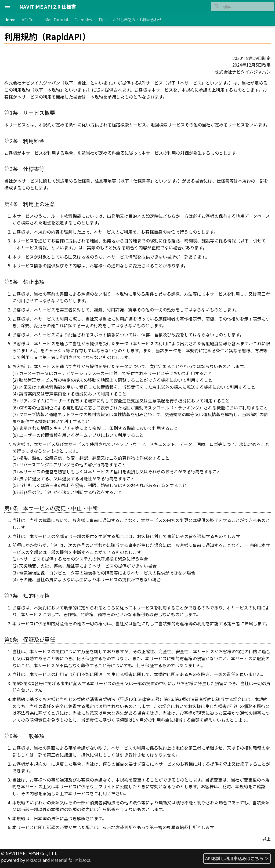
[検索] (243, 6)
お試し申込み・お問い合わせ (137, 20)
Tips (102, 20)
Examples (83, 20)
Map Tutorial (57, 20)
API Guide (30, 20)
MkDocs (34, 860)
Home (10, 20)
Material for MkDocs (71, 860)
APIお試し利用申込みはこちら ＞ (237, 858)
